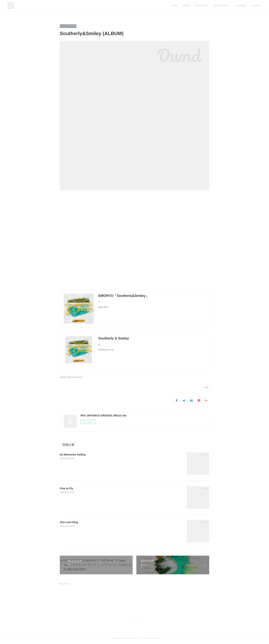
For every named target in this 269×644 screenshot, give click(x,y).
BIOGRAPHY (202, 6)
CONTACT (256, 6)
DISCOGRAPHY (222, 6)
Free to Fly (66, 488)
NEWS (186, 6)
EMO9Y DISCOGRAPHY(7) (71, 377)
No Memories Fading (73, 455)
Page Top (134, 623)
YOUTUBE (240, 6)
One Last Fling (69, 522)
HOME (174, 6)
